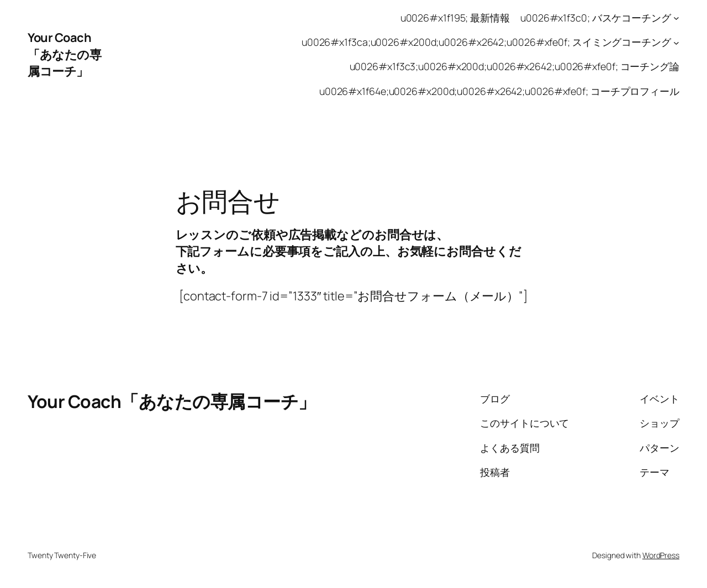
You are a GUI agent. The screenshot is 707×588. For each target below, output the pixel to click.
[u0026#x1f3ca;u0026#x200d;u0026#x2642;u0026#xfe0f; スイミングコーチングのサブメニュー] (676, 42)
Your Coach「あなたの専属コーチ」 (64, 54)
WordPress (661, 555)
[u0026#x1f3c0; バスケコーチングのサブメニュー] (676, 18)
